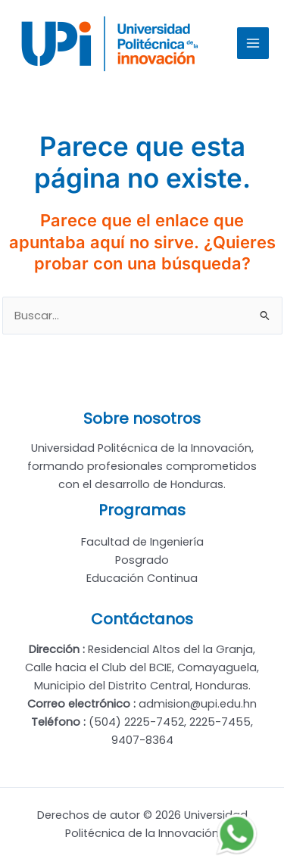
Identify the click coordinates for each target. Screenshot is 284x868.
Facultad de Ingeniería (142, 542)
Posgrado (142, 560)
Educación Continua (142, 578)
